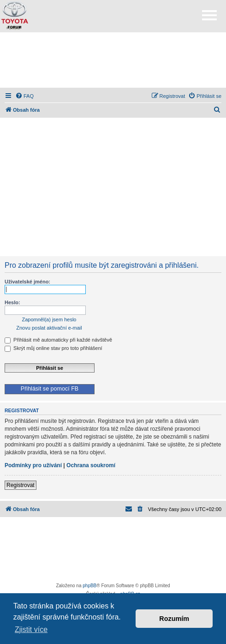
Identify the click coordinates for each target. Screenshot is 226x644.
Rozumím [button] (174, 619)
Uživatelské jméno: (27, 282)
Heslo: (12, 302)
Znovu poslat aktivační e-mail (49, 328)
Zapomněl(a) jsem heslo (49, 319)
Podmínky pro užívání (33, 465)
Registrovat (21, 485)
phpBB (89, 586)
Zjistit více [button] (31, 629)
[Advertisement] (113, 60)
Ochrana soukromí (91, 465)
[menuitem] (24, 96)
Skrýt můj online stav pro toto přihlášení (54, 348)
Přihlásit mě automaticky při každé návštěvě (58, 340)
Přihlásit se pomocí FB (50, 389)
